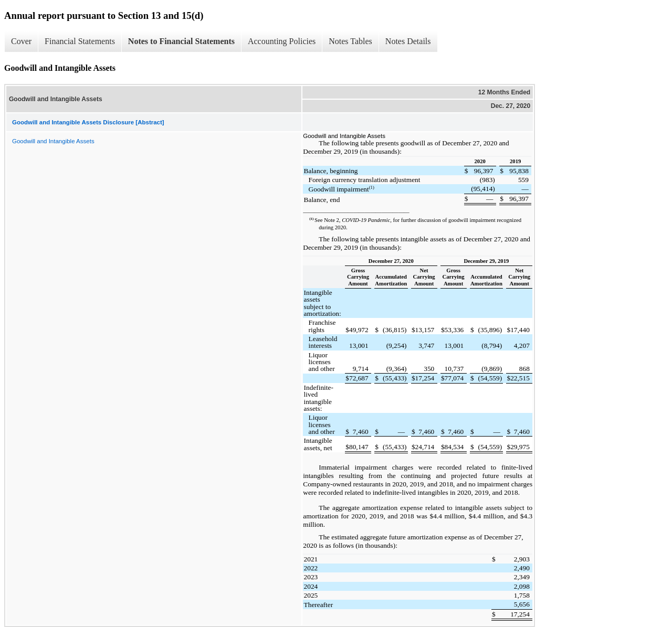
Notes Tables (350, 41)
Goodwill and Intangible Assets (53, 141)
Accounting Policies (282, 41)
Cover (21, 41)
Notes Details (408, 41)
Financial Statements (80, 41)
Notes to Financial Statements (181, 41)
